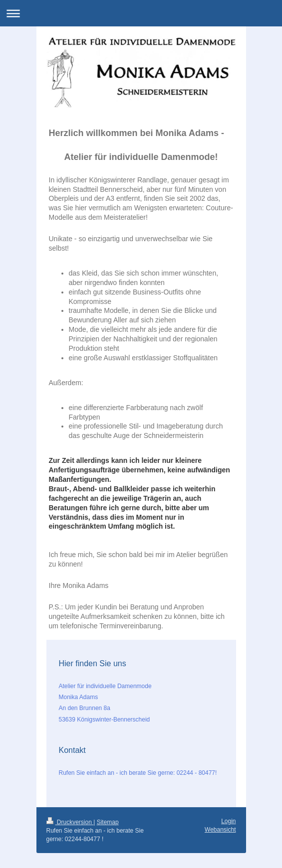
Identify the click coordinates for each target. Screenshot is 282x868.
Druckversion (70, 822)
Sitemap (108, 822)
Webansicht (220, 830)
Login (228, 821)
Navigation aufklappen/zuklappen (141, 13)
